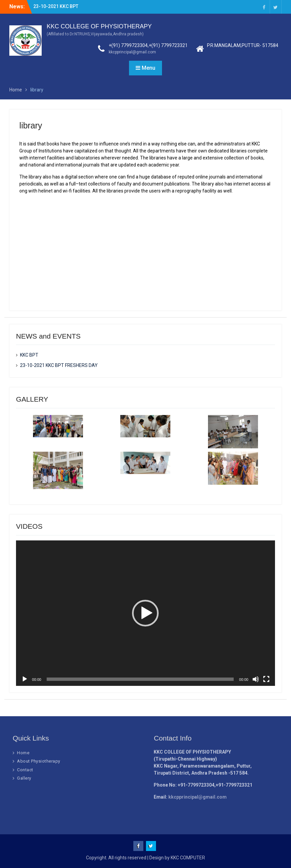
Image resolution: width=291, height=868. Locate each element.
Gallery (24, 778)
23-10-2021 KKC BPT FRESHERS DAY (59, 365)
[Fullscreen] (266, 679)
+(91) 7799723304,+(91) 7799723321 (148, 45)
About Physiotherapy (39, 761)
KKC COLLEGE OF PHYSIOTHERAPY (99, 26)
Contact (25, 770)
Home (23, 753)
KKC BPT (29, 355)
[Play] (25, 679)
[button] (145, 613)
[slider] (140, 679)
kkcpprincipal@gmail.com (132, 52)
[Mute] (256, 679)
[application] (145, 613)
